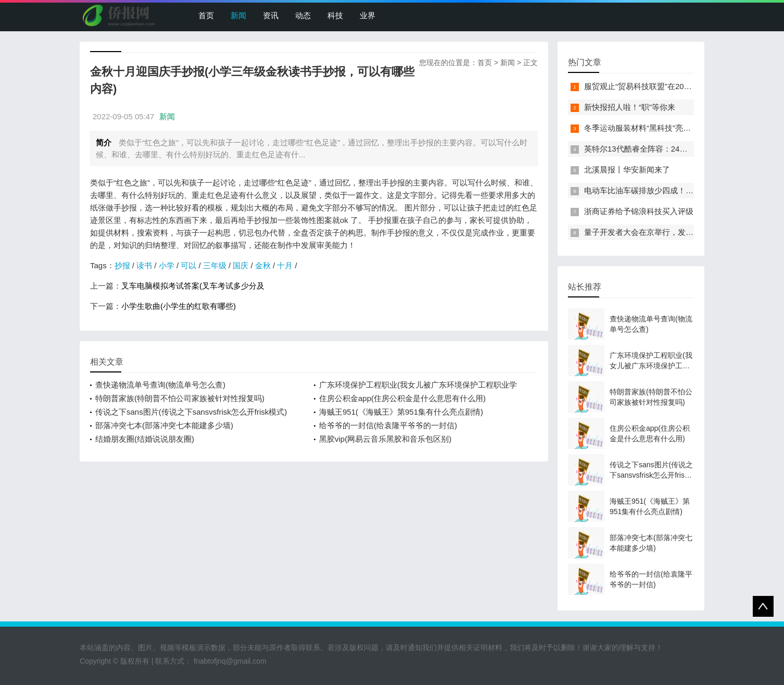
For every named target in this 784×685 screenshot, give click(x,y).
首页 (206, 15)
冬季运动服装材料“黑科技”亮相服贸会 (649, 128)
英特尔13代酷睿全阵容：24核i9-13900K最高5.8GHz (675, 149)
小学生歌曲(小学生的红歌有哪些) (179, 306)
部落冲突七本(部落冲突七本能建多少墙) (164, 425)
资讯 (271, 15)
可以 (188, 265)
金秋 (263, 265)
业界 (368, 15)
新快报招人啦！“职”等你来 (630, 107)
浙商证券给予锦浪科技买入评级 (639, 211)
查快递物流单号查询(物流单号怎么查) (160, 385)
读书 (144, 265)
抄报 (122, 265)
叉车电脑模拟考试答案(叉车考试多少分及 (193, 286)
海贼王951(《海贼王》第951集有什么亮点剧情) (401, 412)
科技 (335, 15)
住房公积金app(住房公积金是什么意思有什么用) (402, 398)
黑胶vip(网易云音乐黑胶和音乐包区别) (385, 439)
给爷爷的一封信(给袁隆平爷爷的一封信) (388, 425)
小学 (167, 265)
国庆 (241, 265)
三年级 (215, 265)
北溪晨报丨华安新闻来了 (627, 170)
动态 (303, 15)
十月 (285, 265)
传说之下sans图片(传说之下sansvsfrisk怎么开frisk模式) (191, 412)
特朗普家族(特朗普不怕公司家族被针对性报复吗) (180, 398)
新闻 (238, 15)
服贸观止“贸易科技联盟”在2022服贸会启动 (658, 86)
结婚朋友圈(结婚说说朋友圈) (145, 439)
